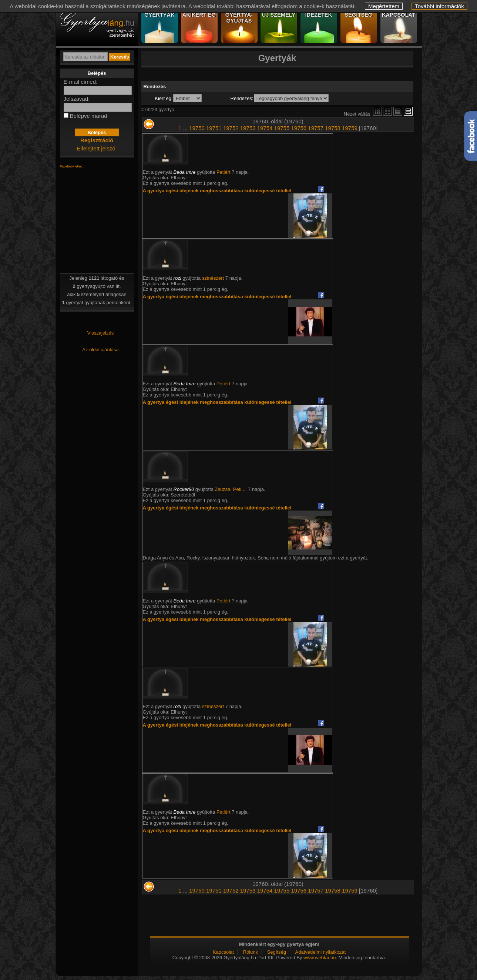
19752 (231, 128)
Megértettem (384, 6)
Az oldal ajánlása (100, 350)
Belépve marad (89, 116)
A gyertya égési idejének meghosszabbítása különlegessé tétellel (217, 191)
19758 (333, 128)
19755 (282, 128)
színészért (213, 278)
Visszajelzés (100, 333)
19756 (299, 128)
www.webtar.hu (320, 958)
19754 (265, 128)
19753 (248, 128)
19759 (350, 128)
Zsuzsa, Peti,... (231, 489)
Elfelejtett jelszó (96, 148)
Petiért (224, 172)
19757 (316, 128)
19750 (197, 128)
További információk (439, 6)
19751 (214, 128)
